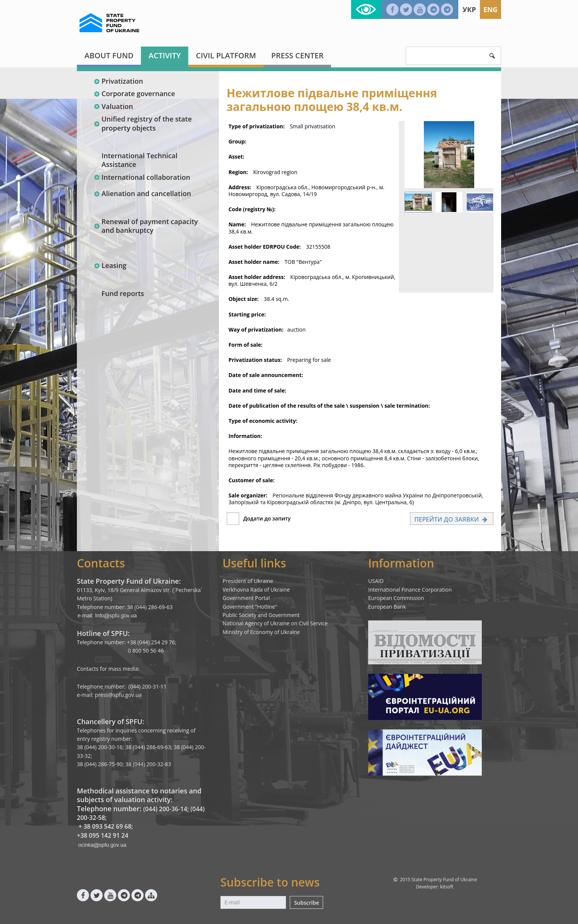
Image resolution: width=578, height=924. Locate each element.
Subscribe (306, 903)
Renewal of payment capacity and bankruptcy (146, 226)
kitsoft (447, 887)
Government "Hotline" (250, 607)
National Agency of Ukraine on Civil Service (275, 623)
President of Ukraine (248, 581)
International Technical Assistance (140, 160)
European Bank (387, 607)
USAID (376, 581)
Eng (491, 9)
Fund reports (123, 293)
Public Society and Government (261, 615)
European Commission (396, 598)
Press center (297, 55)
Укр (469, 9)
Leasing (110, 265)
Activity (165, 55)
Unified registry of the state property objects (143, 123)
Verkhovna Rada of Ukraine (256, 590)
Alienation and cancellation (142, 193)
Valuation (113, 106)
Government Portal (246, 598)
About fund (109, 55)
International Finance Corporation (410, 590)
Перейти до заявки (452, 519)
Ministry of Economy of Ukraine (261, 632)
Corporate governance (134, 93)
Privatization (118, 81)
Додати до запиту (267, 518)
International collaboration (142, 177)
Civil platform (226, 55)
